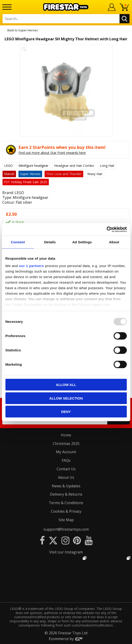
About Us (66, 477)
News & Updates (66, 486)
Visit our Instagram (66, 552)
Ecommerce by (66, 639)
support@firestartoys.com (66, 529)
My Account (66, 452)
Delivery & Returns (66, 494)
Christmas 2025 (66, 444)
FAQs (66, 460)
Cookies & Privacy (66, 511)
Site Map (66, 520)
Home (66, 435)
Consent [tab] (18, 242)
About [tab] (114, 242)
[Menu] (7, 7)
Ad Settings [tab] (82, 242)
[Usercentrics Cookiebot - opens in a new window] (106, 229)
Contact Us (66, 469)
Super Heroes (28, 30)
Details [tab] (50, 242)
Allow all (66, 385)
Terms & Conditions (66, 503)
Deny (66, 412)
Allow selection (66, 398)
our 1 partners (31, 266)
